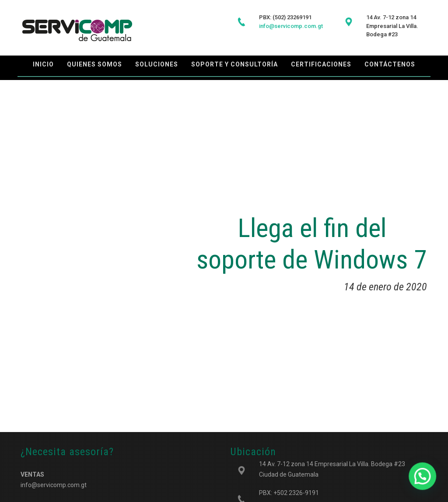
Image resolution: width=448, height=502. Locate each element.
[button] (426, 486)
